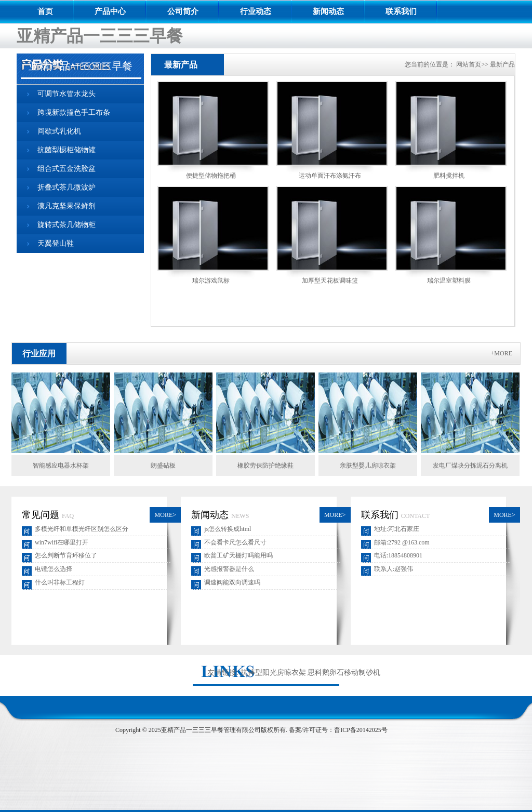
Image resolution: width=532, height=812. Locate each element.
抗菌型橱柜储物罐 (66, 150)
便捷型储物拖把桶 (211, 176)
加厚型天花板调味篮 (330, 281)
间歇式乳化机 (59, 131)
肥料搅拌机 (449, 176)
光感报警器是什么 (229, 569)
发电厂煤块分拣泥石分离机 (470, 465)
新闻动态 (328, 11)
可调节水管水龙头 (66, 94)
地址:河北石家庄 (397, 529)
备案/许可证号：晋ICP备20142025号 (338, 730)
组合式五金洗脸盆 (66, 169)
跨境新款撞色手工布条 (74, 112)
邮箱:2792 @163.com (402, 542)
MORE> (165, 515)
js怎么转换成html (228, 529)
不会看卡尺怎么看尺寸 (235, 542)
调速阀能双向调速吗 (232, 582)
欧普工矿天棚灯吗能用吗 (238, 555)
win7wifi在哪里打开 (62, 542)
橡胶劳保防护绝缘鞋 (265, 465)
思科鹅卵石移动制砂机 (344, 673)
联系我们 (401, 11)
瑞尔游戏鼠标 (211, 281)
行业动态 (256, 11)
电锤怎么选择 (54, 569)
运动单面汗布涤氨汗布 (330, 176)
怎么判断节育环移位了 (66, 555)
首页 (45, 11)
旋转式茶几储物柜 (66, 225)
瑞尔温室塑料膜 (449, 281)
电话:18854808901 (398, 555)
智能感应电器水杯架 (61, 465)
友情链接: (223, 673)
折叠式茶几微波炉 (66, 187)
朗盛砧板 (163, 465)
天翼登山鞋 (56, 243)
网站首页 (469, 64)
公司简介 (183, 11)
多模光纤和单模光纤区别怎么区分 (82, 529)
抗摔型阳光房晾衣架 (273, 673)
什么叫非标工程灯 (60, 582)
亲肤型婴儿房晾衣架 (368, 465)
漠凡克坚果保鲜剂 (66, 206)
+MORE (502, 353)
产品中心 (110, 11)
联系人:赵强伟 (394, 569)
